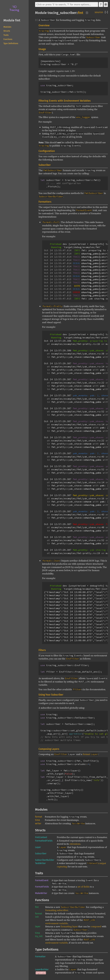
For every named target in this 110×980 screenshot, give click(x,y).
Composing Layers (49, 749)
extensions (75, 844)
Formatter (40, 957)
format (90, 754)
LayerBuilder (42, 969)
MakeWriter (41, 893)
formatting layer (69, 926)
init (37, 917)
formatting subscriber (57, 910)
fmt (81, 13)
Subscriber (45, 165)
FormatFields (42, 887)
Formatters (45, 202)
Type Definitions (11, 43)
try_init (39, 936)
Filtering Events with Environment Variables (65, 101)
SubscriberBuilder (45, 860)
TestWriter (40, 863)
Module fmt (12, 20)
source (99, 12)
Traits (6, 35)
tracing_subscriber (62, 13)
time (38, 820)
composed (96, 926)
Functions (8, 39)
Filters (42, 650)
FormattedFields (44, 841)
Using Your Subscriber (51, 695)
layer (38, 926)
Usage (42, 49)
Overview (44, 25)
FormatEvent (42, 880)
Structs (7, 31)
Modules (7, 27)
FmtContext (41, 837)
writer (38, 823)
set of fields (83, 887)
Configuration (47, 151)
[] (106, 12)
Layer (38, 847)
